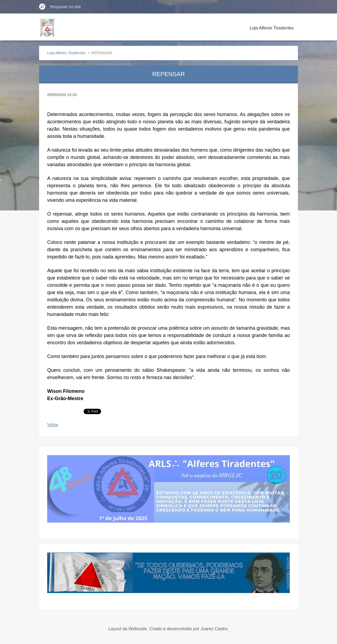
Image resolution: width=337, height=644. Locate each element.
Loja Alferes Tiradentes (272, 28)
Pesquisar (42, 6)
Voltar (53, 425)
